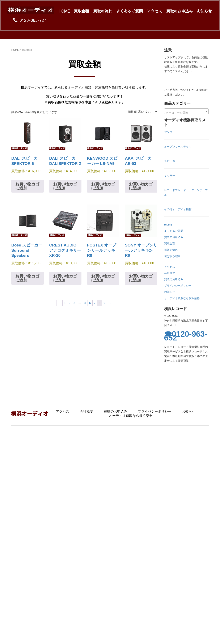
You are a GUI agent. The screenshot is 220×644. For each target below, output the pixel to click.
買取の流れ (103, 11)
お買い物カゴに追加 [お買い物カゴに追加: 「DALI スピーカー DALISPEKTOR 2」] (65, 186)
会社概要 (170, 273)
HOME (64, 11)
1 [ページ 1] (65, 303)
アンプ (168, 132)
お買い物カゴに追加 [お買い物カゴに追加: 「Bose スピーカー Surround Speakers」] (27, 278)
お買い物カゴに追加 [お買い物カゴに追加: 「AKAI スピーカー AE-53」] (141, 186)
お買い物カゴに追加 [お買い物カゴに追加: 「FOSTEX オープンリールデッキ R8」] (103, 278)
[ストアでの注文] (142, 112)
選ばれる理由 (172, 256)
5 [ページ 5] (85, 303)
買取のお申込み (179, 11)
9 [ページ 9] (104, 303)
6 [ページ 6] (90, 303)
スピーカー (171, 161)
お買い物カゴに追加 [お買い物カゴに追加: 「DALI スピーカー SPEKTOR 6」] (27, 186)
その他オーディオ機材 (178, 209)
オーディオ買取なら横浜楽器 (182, 298)
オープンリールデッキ (178, 147)
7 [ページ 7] (95, 303)
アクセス (155, 11)
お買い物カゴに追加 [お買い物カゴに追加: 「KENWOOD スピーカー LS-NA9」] (103, 186)
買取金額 (81, 11)
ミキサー (170, 176)
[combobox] (187, 111)
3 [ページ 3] (74, 303)
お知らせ (204, 11)
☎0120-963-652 (186, 336)
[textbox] (187, 113)
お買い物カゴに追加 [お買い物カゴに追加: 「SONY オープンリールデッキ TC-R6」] (141, 278)
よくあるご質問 (130, 11)
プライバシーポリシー (178, 286)
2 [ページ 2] (69, 303)
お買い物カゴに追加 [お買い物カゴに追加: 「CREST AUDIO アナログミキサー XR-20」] (65, 278)
